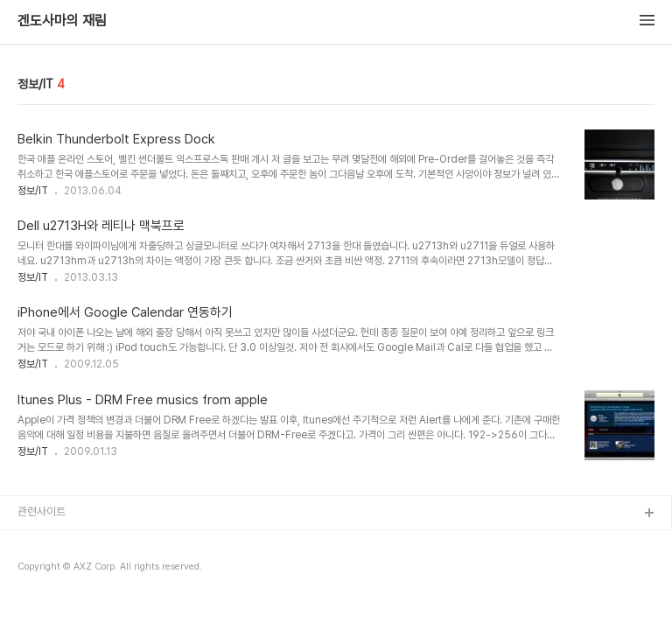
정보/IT (33, 191)
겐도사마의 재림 (62, 21)
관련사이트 (42, 511)
